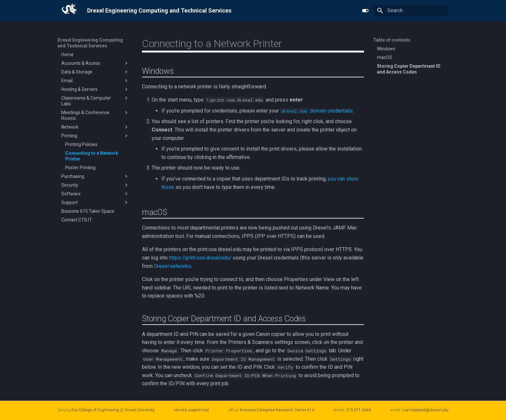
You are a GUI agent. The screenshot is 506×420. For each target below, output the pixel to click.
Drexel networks (172, 266)
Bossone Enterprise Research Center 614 (277, 410)
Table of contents (392, 40)
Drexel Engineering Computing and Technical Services (90, 43)
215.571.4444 (359, 410)
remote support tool (191, 410)
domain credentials (316, 111)
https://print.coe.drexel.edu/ (200, 258)
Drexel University (140, 410)
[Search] (411, 11)
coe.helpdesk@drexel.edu (425, 410)
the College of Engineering (95, 410)
